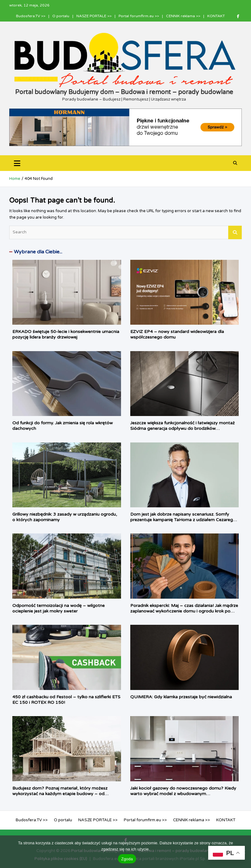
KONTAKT (216, 16)
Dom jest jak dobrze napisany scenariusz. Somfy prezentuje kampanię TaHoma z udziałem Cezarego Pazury (183, 520)
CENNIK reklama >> (183, 16)
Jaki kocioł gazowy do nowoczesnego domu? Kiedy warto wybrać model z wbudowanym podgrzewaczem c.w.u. (183, 794)
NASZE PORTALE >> (94, 16)
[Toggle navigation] (17, 163)
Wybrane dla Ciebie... (38, 252)
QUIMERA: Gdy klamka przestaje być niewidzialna (181, 697)
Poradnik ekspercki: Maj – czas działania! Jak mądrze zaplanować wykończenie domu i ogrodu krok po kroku (184, 611)
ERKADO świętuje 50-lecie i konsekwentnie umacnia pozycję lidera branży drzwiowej (66, 334)
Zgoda (127, 859)
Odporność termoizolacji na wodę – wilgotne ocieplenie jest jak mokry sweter (59, 608)
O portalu (61, 16)
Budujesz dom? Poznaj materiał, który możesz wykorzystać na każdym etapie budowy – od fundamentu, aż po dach (60, 794)
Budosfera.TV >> (31, 16)
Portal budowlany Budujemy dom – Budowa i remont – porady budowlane (124, 92)
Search (235, 232)
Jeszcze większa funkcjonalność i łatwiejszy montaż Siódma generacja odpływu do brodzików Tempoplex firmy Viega (182, 428)
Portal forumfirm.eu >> (139, 16)
